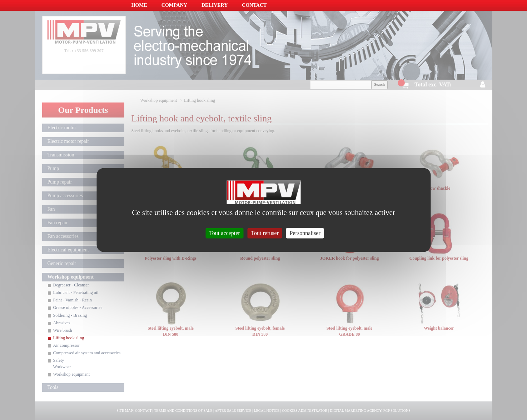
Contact (254, 5)
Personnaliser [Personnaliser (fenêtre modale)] (305, 233)
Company (174, 5)
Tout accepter (224, 233)
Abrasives (62, 323)
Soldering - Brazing (70, 315)
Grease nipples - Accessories (78, 307)
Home (139, 5)
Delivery (215, 5)
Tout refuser (265, 233)
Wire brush (63, 330)
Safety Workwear (62, 363)
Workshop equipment (72, 374)
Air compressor (66, 345)
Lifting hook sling (69, 338)
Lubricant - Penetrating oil (76, 292)
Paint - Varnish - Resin (73, 300)
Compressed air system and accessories (87, 353)
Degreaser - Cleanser (71, 285)
